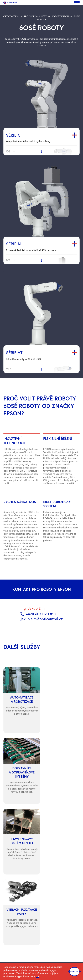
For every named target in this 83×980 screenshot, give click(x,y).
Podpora (8, 863)
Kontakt (7, 859)
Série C (13, 135)
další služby (22, 647)
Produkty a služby (13, 849)
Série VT (14, 353)
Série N (13, 244)
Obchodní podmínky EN (59, 905)
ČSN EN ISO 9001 (56, 894)
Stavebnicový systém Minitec (58, 862)
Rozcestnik (9, 903)
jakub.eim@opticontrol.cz (42, 619)
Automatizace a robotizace (57, 849)
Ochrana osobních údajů (16, 894)
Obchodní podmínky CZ (59, 900)
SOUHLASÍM (74, 972)
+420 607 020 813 (41, 614)
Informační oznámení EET (60, 911)
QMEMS (19, 461)
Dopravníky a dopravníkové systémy (57, 856)
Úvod (6, 845)
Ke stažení (9, 899)
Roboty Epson (51, 845)
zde (38, 976)
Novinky (8, 854)
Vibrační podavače (53, 867)
